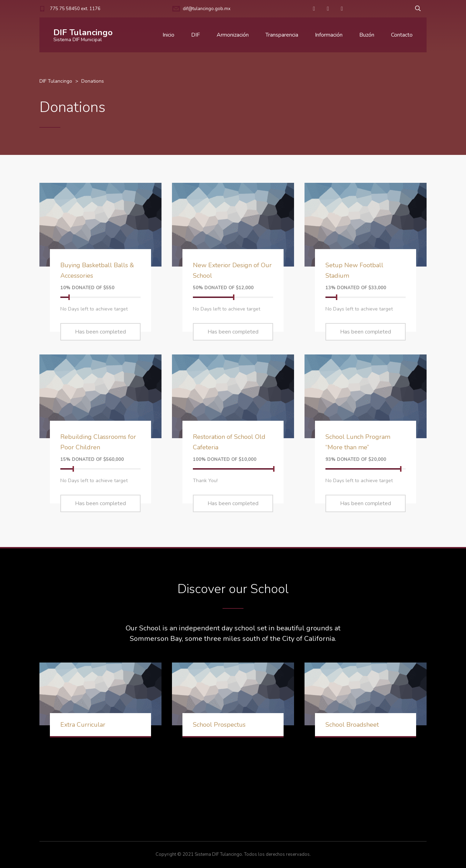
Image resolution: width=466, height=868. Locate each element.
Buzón (367, 35)
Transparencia (282, 35)
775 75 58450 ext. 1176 (75, 9)
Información (329, 35)
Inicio (168, 35)
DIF (196, 35)
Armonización (233, 35)
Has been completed (100, 332)
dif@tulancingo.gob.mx (207, 9)
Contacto (402, 35)
